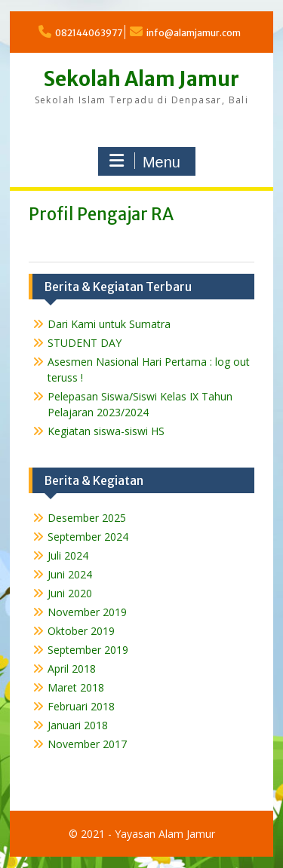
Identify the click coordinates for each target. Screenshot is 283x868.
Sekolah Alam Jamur (141, 79)
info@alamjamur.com (194, 33)
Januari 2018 (78, 725)
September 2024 (88, 537)
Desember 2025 (87, 518)
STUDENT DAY (85, 343)
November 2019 (87, 612)
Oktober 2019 (81, 631)
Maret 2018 (76, 687)
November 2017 (87, 744)
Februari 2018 (81, 706)
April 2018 (72, 669)
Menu (145, 161)
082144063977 (89, 33)
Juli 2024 (68, 555)
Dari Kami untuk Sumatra (109, 324)
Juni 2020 (70, 593)
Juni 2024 (70, 574)
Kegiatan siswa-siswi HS (106, 431)
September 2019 (88, 650)
